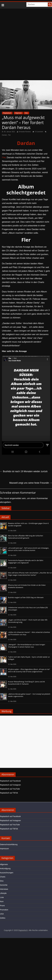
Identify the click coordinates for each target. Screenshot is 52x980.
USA (2, 914)
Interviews (4, 889)
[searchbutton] (50, 5)
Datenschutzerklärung (9, 844)
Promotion (4, 910)
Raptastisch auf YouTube (10, 789)
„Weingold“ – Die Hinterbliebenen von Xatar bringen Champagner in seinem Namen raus (27, 646)
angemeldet (16, 498)
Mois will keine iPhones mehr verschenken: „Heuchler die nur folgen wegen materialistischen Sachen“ (30, 574)
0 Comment (38, 132)
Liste (2, 897)
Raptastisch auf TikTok (9, 793)
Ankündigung (5, 869)
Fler (9, 135)
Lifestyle (3, 893)
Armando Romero (25, 132)
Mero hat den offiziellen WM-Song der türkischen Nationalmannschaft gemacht (26, 537)
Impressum (4, 849)
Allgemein (18, 113)
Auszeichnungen (7, 873)
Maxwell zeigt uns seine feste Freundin (31, 483)
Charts (3, 877)
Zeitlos (3, 918)
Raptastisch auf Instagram (10, 785)
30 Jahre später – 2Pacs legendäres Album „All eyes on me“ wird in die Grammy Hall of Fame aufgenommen (29, 670)
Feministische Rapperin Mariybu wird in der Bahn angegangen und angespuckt (26, 562)
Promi (2, 906)
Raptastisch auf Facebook (10, 781)
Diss (26, 113)
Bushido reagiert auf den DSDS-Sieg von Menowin (26, 597)
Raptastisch (7, 113)
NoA (2, 901)
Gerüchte (4, 885)
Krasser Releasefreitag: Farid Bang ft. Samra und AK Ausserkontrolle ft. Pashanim (26, 683)
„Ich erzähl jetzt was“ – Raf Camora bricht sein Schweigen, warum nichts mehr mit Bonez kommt (29, 549)
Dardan (4, 135)
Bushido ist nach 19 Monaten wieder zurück (24, 471)
